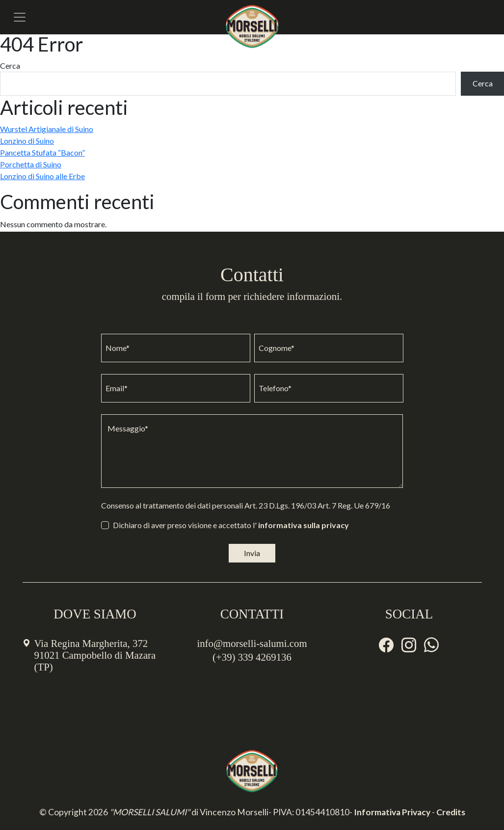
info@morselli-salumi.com (252, 643)
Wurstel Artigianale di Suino (47, 129)
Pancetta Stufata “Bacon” (42, 152)
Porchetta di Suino (31, 164)
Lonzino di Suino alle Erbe (42, 176)
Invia (252, 553)
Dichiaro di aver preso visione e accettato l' (231, 525)
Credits (451, 812)
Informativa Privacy (392, 812)
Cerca (10, 66)
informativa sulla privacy (304, 525)
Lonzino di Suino (27, 141)
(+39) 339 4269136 (252, 657)
